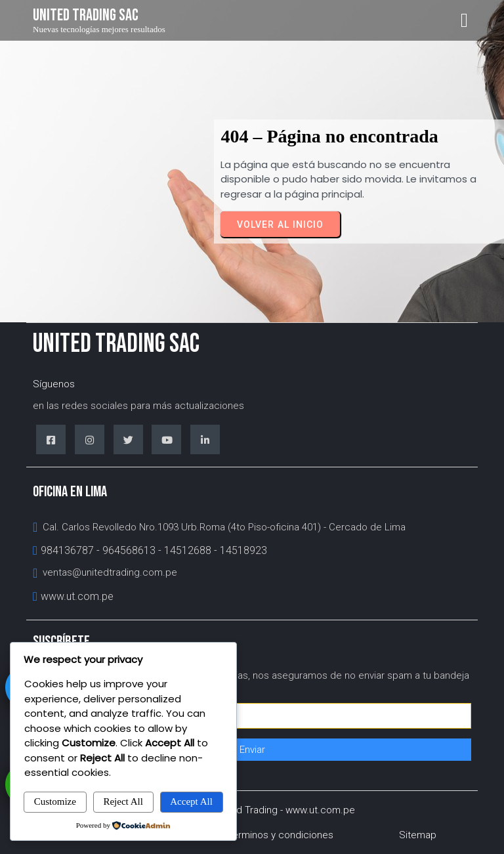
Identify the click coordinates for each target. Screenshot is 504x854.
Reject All (123, 801)
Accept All (191, 801)
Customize (55, 801)
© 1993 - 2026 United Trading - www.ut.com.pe (252, 810)
